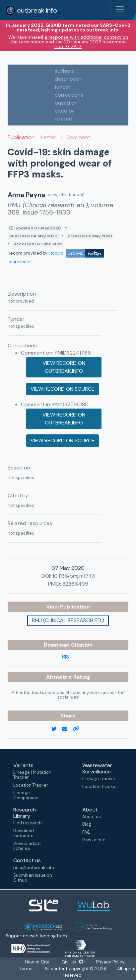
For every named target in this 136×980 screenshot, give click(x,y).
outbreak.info (31, 10)
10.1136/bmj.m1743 (74, 576)
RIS (66, 657)
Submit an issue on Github (33, 878)
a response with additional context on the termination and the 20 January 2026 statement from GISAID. (69, 42)
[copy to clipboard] (79, 729)
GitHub (72, 962)
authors (64, 71)
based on (66, 103)
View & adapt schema (27, 846)
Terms (26, 969)
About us (92, 817)
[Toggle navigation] (120, 9)
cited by (65, 111)
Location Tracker (31, 785)
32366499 (75, 584)
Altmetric (60, 677)
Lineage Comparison (26, 795)
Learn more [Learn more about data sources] (19, 262)
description (69, 79)
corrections (69, 95)
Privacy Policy (110, 962)
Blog (87, 824)
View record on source (63, 389)
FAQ (86, 832)
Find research (28, 823)
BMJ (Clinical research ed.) (68, 620)
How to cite (94, 840)
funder (63, 87)
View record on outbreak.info (64, 367)
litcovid (76, 253)
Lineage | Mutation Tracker (32, 775)
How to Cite (38, 962)
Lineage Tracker (99, 779)
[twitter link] (57, 729)
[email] (67, 729)
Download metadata (24, 833)
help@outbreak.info (34, 868)
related (64, 119)
